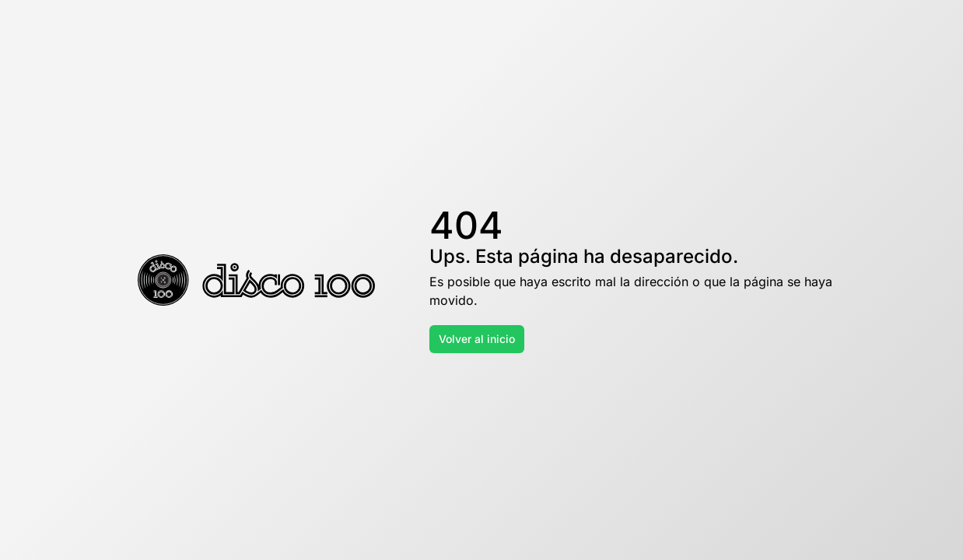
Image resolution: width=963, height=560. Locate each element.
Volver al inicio (477, 339)
